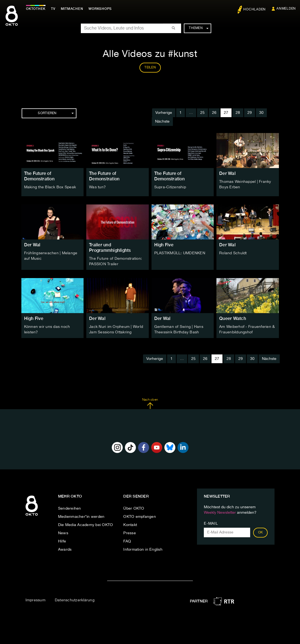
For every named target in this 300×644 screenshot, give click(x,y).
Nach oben (150, 404)
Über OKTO (134, 509)
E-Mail (211, 524)
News (63, 533)
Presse (130, 533)
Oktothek (36, 9)
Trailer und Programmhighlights (110, 248)
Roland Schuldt (233, 253)
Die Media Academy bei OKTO (86, 525)
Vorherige (164, 113)
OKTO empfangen (140, 517)
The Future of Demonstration (39, 176)
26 (214, 113)
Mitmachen (72, 9)
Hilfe (62, 541)
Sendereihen (70, 509)
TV (53, 9)
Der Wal (227, 173)
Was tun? (97, 187)
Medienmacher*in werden (81, 517)
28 (238, 113)
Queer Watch (233, 318)
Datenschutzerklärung (75, 600)
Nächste (162, 122)
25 (202, 113)
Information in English (143, 550)
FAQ (127, 541)
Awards (65, 550)
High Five (164, 245)
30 (261, 113)
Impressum (35, 600)
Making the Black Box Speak (50, 187)
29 (250, 113)
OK (261, 533)
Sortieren (56, 113)
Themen (198, 28)
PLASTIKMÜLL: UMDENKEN (180, 253)
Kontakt (130, 525)
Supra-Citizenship (170, 187)
